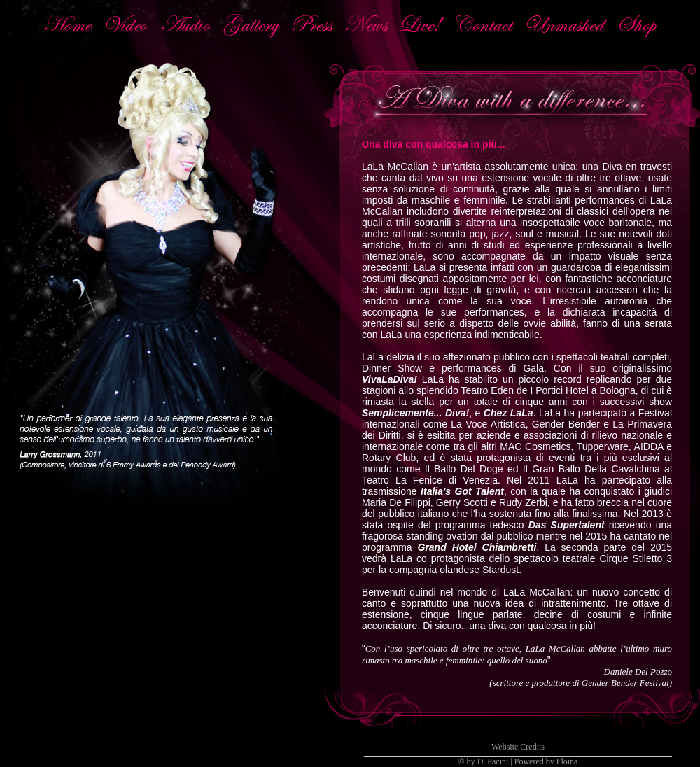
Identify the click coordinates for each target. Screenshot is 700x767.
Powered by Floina (546, 761)
